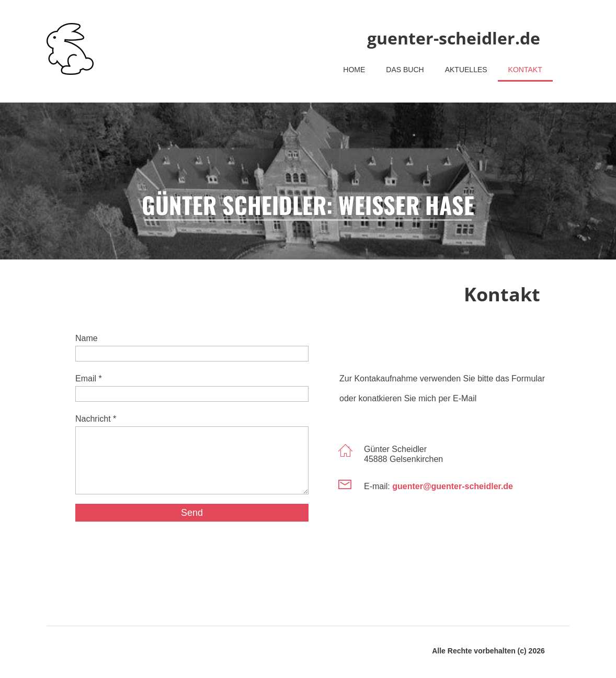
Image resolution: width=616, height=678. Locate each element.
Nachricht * (96, 419)
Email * (89, 378)
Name (87, 338)
